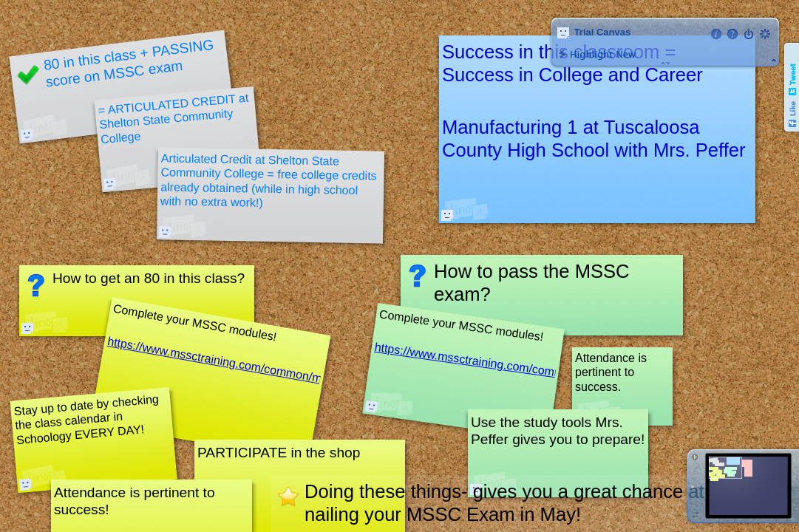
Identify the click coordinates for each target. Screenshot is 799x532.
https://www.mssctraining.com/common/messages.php (516, 366)
